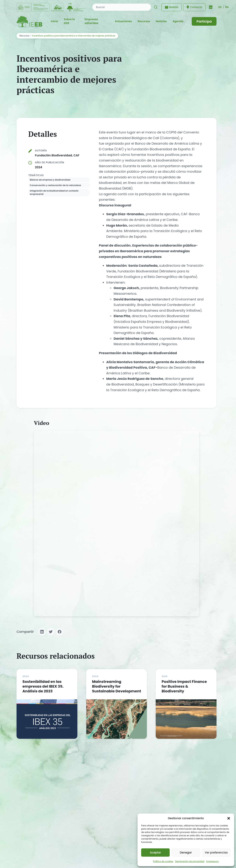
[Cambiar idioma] (220, 7)
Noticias (161, 21)
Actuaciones (123, 21)
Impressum (212, 861)
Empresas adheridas (91, 21)
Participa (204, 21)
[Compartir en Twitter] (51, 632)
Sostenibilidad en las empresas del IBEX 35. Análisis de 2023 (43, 686)
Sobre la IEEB (69, 21)
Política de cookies (163, 861)
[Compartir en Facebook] (60, 632)
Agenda (178, 21)
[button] (229, 818)
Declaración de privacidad (190, 861)
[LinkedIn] (211, 7)
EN (227, 7)
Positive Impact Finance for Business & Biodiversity (184, 686)
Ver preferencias (216, 853)
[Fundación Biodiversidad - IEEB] (51, 7)
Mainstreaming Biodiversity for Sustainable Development (117, 686)
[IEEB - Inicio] (29, 21)
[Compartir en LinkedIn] (42, 632)
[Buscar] (156, 7)
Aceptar (155, 853)
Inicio (54, 21)
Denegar (186, 853)
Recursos (144, 21)
